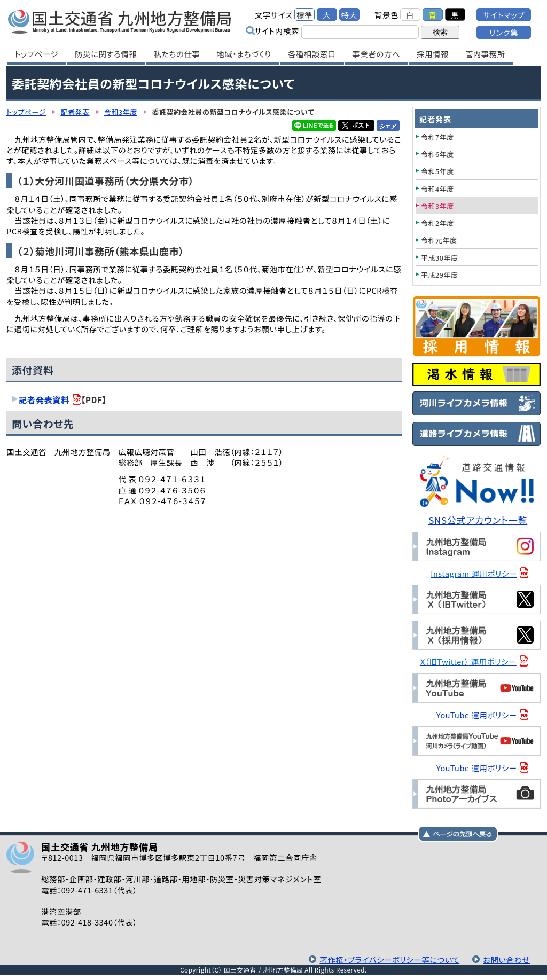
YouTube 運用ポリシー (477, 715)
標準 (304, 15)
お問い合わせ (506, 959)
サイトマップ (504, 15)
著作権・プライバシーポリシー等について (389, 959)
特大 (349, 15)
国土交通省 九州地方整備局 (120, 21)
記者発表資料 (44, 399)
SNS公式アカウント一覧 (478, 520)
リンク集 (504, 32)
